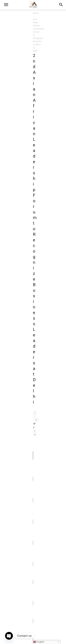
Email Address (12, 207)
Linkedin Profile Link (14, 264)
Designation (11, 250)
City (6, 278)
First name (10, 179)
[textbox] (30, 326)
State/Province (12, 292)
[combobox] (33, 326)
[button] (61, 5)
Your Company (12, 236)
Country (9, 321)
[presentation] (30, 380)
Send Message (33, 394)
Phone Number (12, 221)
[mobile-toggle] (6, 5)
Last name (10, 193)
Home (7, 13)
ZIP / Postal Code (13, 306)
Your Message (12, 335)
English (39, 642)
